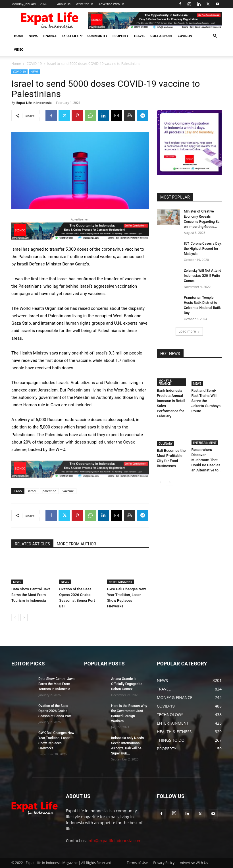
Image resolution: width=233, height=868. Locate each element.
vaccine (68, 491)
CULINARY (166, 444)
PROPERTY (121, 36)
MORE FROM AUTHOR (76, 544)
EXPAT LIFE (72, 36)
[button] (215, 36)
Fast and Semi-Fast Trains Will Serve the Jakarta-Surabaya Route (206, 401)
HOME (19, 36)
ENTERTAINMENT (120, 582)
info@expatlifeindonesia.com (115, 841)
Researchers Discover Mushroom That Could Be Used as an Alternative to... (207, 461)
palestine (50, 491)
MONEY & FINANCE (165, 382)
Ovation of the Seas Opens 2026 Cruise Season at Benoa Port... (56, 711)
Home (16, 64)
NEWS (33, 36)
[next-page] (24, 618)
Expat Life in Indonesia (34, 103)
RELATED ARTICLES (32, 544)
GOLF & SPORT (161, 36)
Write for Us (85, 4)
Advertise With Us (112, 4)
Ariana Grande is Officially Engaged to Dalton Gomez (127, 684)
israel (32, 491)
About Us (64, 4)
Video (19, 49)
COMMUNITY (97, 36)
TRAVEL (139, 36)
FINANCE (50, 36)
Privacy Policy (164, 863)
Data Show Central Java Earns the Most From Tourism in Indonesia (31, 595)
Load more (189, 331)
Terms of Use (137, 863)
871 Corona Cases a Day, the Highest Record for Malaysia (203, 249)
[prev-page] (15, 618)
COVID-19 (185, 36)
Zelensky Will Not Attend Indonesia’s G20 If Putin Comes (203, 276)
